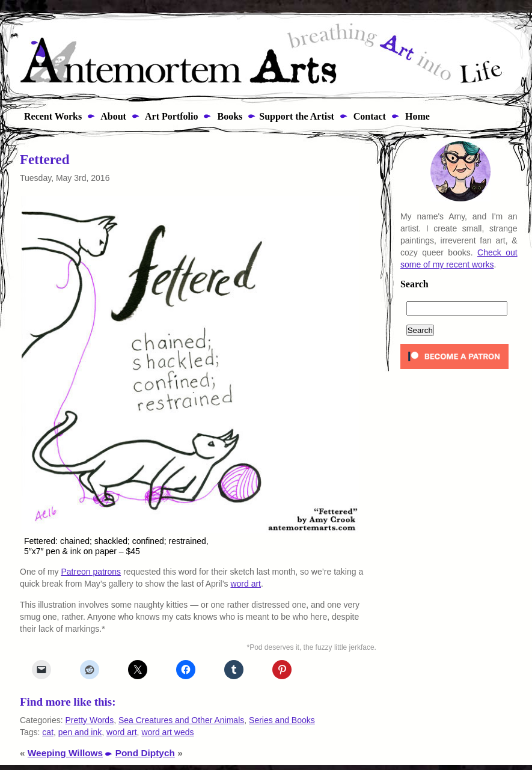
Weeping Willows (65, 753)
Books (228, 116)
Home (416, 116)
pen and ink (80, 732)
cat (48, 732)
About (112, 116)
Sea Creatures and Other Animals (181, 720)
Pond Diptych (145, 753)
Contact (368, 116)
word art (246, 584)
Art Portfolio (171, 116)
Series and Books (282, 720)
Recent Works (49, 116)
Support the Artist (296, 116)
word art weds (167, 732)
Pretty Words (89, 720)
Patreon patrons (91, 572)
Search (414, 284)
